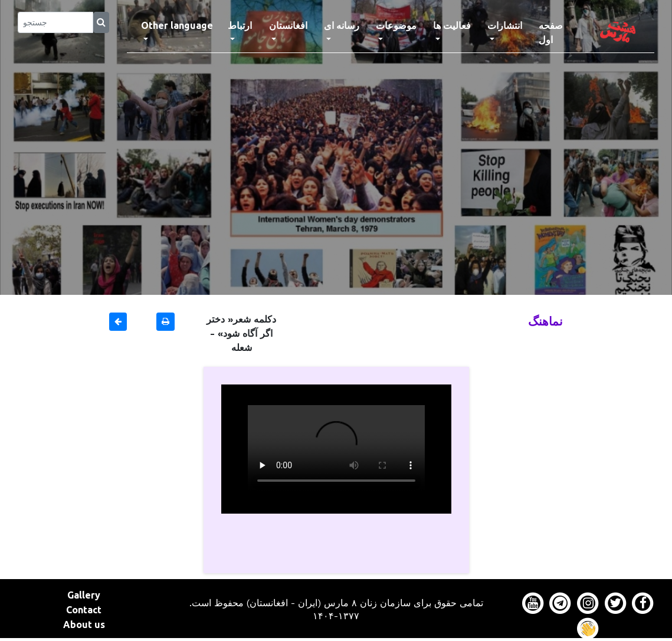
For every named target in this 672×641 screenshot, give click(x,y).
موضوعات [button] (396, 25)
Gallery (84, 595)
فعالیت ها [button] (452, 25)
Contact (84, 610)
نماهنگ (545, 321)
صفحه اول (560, 32)
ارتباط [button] (240, 25)
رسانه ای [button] (342, 25)
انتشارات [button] (505, 25)
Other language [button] (177, 25)
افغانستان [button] (288, 25)
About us (84, 624)
